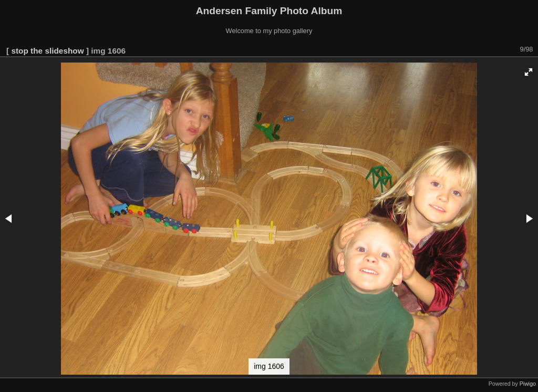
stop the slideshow (47, 51)
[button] (529, 72)
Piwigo (528, 384)
